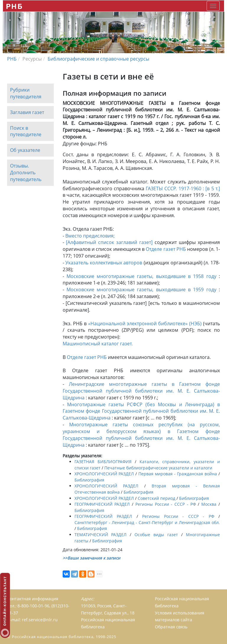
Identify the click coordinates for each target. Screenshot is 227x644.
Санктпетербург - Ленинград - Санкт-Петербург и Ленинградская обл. (147, 522)
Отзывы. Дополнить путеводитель (26, 173)
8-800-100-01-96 (33, 606)
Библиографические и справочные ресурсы (98, 59)
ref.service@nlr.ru (40, 620)
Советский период (157, 498)
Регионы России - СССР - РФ (166, 504)
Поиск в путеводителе (26, 131)
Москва (209, 504)
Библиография (89, 480)
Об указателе (25, 150)
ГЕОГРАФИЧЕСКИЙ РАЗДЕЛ (102, 504)
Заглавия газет (27, 112)
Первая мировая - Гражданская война (178, 474)
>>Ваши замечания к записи (91, 558)
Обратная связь (171, 627)
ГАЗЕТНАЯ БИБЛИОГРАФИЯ (103, 462)
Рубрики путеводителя (26, 93)
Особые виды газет (156, 535)
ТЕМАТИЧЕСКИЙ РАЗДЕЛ (101, 535)
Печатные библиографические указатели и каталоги (158, 468)
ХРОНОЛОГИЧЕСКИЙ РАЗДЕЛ (104, 474)
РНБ (14, 6)
